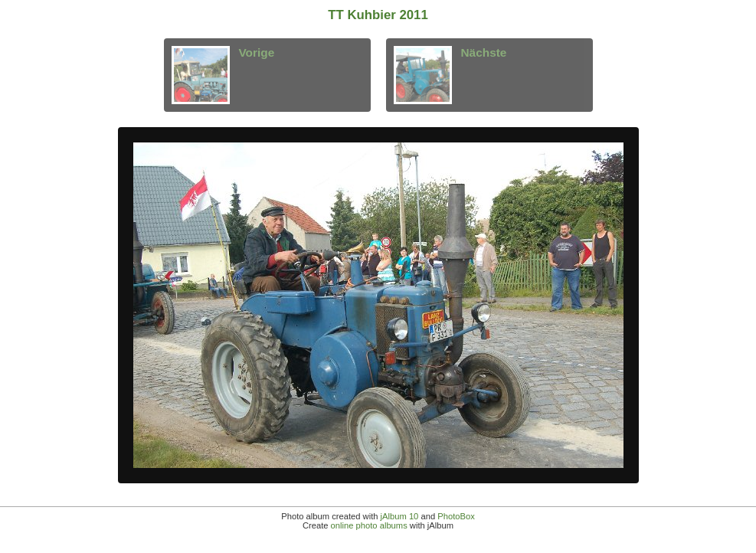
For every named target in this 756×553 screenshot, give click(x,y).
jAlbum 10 (400, 516)
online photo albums (369, 525)
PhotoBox (456, 516)
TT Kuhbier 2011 (378, 15)
